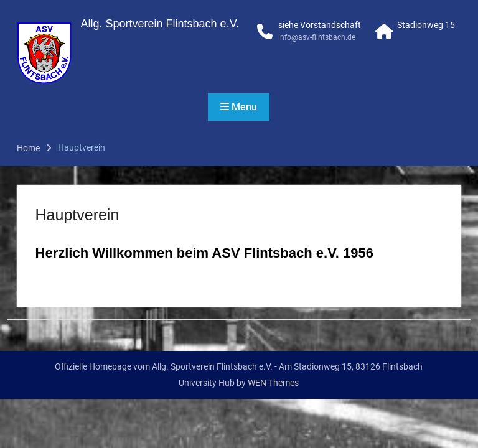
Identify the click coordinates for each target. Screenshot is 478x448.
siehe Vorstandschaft (320, 25)
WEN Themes (273, 383)
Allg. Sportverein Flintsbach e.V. (160, 24)
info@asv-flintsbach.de (317, 37)
